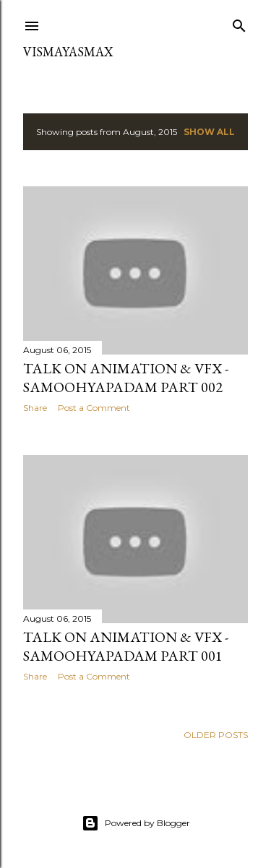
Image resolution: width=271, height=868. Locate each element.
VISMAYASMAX (68, 52)
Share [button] (35, 408)
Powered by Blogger (136, 823)
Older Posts (216, 735)
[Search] (239, 23)
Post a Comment (94, 408)
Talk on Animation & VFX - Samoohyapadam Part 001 (126, 646)
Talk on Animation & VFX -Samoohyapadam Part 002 (126, 378)
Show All (209, 132)
